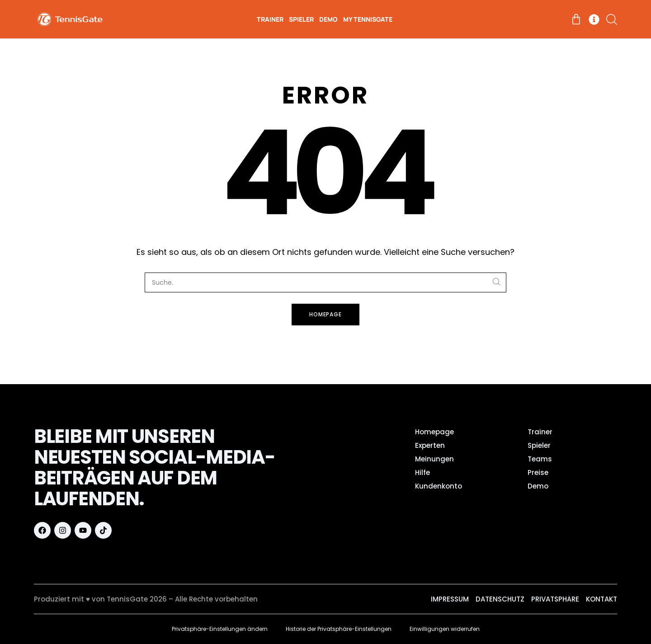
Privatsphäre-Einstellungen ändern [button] (220, 629)
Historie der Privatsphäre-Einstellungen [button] (339, 629)
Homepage (326, 314)
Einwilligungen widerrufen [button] (445, 629)
